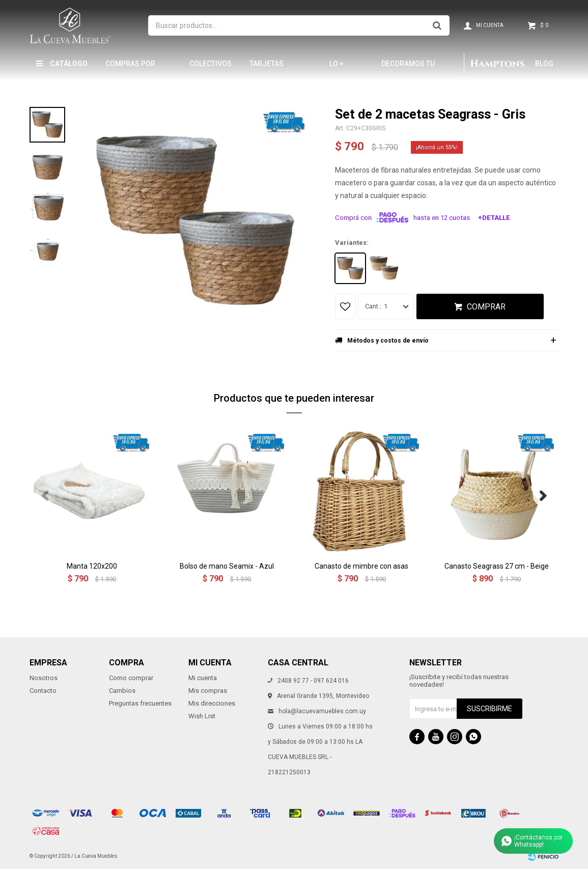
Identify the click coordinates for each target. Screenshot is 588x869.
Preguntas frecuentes (140, 703)
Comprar (486, 307)
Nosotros (44, 678)
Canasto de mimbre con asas (361, 566)
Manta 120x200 (92, 566)
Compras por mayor (130, 68)
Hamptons (497, 64)
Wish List (202, 716)
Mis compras (208, 691)
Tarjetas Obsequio (267, 68)
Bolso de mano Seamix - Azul (227, 566)
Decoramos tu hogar (408, 68)
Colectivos (211, 64)
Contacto (43, 691)
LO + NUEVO (341, 68)
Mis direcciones (212, 703)
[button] (543, 496)
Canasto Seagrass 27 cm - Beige (497, 566)
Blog (544, 64)
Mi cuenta (203, 678)
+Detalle (494, 218)
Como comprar (131, 678)
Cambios (122, 691)
